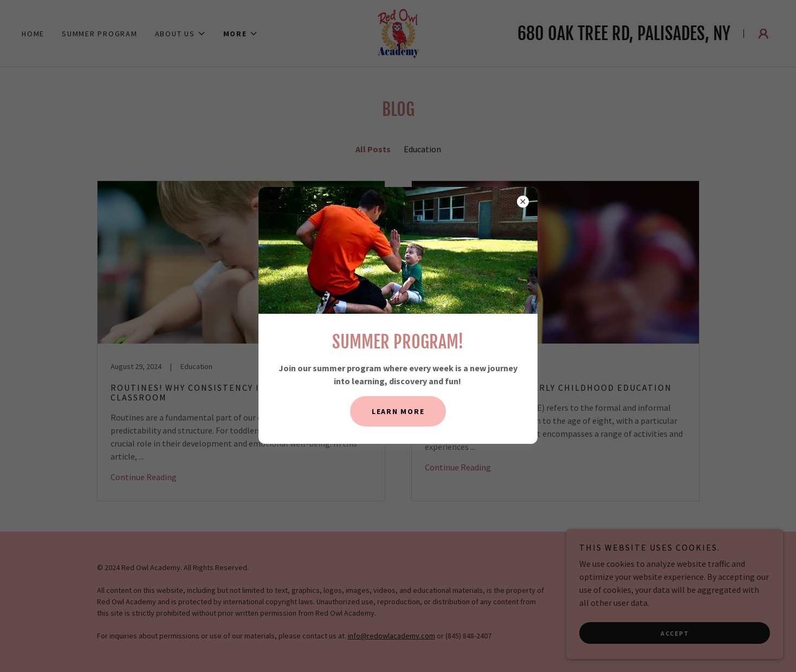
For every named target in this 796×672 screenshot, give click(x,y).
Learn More (398, 411)
